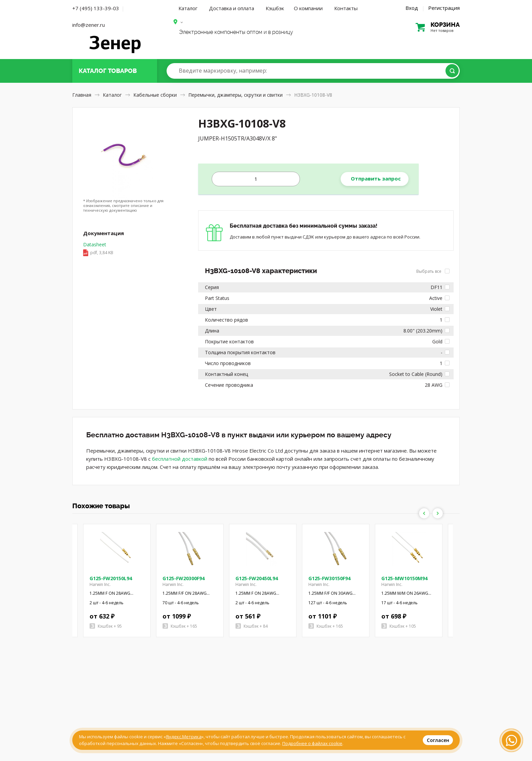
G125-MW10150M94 (404, 578)
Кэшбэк (275, 8)
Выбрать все (433, 271)
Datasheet (98, 249)
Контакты (346, 8)
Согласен (438, 740)
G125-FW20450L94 (257, 578)
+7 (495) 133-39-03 (96, 8)
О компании (308, 8)
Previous (424, 513)
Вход (412, 8)
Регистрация (444, 8)
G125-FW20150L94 (111, 578)
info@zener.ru (89, 25)
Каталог (188, 8)
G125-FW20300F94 (184, 578)
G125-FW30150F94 (329, 578)
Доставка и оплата (232, 8)
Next (438, 513)
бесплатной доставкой (180, 459)
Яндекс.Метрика (184, 737)
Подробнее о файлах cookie (312, 743)
